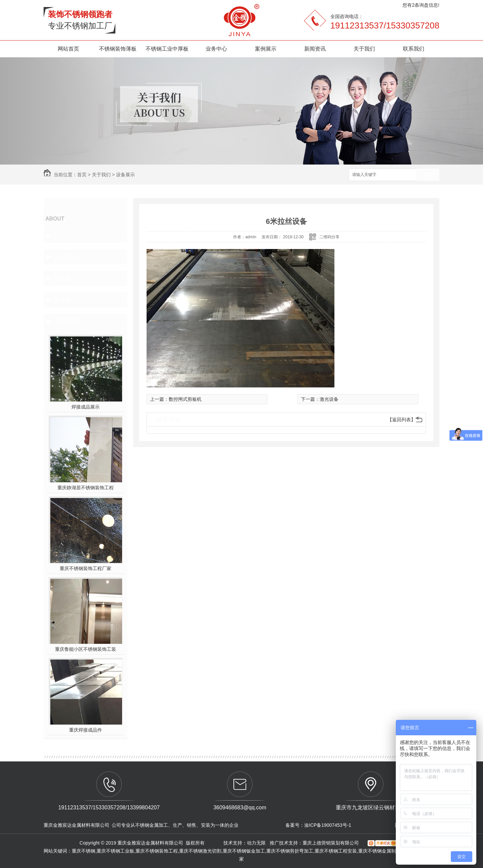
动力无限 (256, 843)
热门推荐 (66, 321)
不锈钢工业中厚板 (167, 49)
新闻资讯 (315, 49)
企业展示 (66, 257)
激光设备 (329, 399)
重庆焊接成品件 (86, 730)
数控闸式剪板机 (185, 399)
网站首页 (68, 49)
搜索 (428, 175)
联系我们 (414, 49)
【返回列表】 (401, 420)
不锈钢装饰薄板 (118, 49)
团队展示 (66, 278)
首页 (82, 175)
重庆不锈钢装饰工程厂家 (86, 568)
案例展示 (266, 49)
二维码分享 (329, 237)
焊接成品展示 (86, 407)
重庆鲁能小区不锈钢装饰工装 (86, 649)
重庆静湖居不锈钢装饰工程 (86, 488)
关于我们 (364, 49)
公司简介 (66, 235)
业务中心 (216, 49)
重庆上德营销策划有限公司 (331, 843)
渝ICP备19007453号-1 (328, 825)
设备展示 (125, 175)
